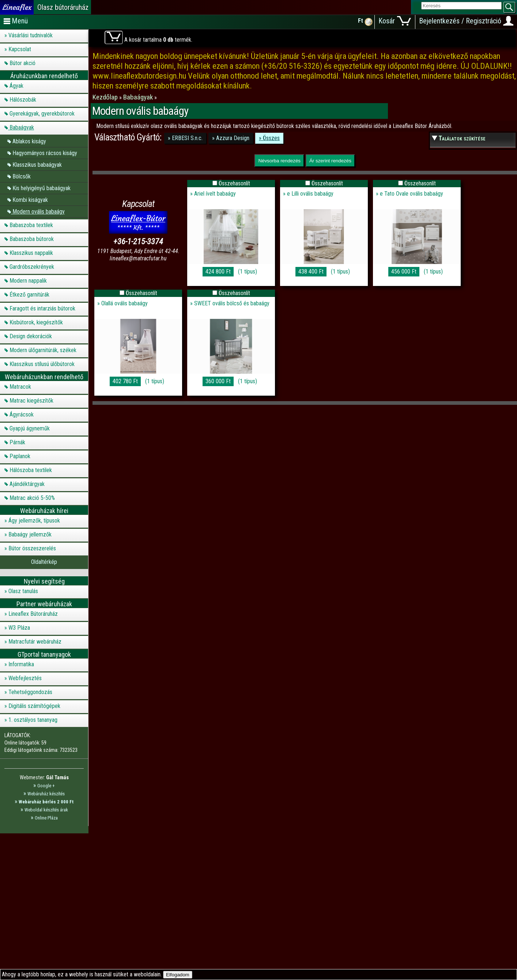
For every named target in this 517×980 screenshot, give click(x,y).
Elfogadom (178, 975)
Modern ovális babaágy (39, 211)
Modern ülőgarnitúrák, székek (43, 350)
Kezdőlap (106, 97)
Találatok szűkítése (462, 138)
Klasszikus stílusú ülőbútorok (42, 364)
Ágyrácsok (22, 414)
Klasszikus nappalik (31, 253)
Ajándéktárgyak (27, 484)
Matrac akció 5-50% (32, 498)
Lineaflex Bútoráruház (33, 614)
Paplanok (20, 456)
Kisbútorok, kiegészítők (36, 322)
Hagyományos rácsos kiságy (45, 153)
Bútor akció (22, 63)
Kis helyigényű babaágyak (41, 188)
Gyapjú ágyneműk (30, 428)
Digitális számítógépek (34, 706)
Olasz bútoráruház (63, 7)
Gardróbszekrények (32, 267)
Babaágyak (22, 127)
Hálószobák (23, 100)
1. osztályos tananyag (33, 720)
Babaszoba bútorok (32, 239)
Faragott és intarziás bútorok (42, 308)
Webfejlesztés (25, 678)
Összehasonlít (234, 183)
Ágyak (16, 86)
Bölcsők (22, 176)
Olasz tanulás (23, 591)
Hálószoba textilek (31, 470)
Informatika (21, 664)
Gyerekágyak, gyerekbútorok (42, 114)
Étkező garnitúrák (29, 295)
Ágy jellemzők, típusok (34, 521)
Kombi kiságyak (30, 199)
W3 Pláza (19, 628)
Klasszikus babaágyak (37, 164)
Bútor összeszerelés (32, 548)
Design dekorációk (31, 336)
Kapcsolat (20, 49)
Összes (271, 138)
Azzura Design (233, 138)
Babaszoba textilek (31, 225)
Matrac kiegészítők (31, 401)
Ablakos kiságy (29, 141)
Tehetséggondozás (30, 692)
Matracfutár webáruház (35, 642)
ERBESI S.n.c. (187, 138)
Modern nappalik (28, 281)
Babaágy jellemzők (30, 534)
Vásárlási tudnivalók (31, 35)
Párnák (17, 442)
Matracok (20, 387)
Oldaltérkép (44, 562)
